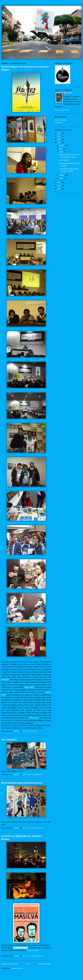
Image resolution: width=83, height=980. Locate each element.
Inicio (28, 964)
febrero (62, 175)
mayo (61, 152)
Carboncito (59, 123)
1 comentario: (32, 731)
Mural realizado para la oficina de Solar (22, 783)
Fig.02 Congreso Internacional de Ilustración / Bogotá (25, 68)
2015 (59, 133)
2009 (59, 189)
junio (61, 149)
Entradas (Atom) (17, 968)
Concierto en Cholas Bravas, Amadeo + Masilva (22, 838)
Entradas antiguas (45, 964)
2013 (59, 139)
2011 (59, 182)
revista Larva (34, 718)
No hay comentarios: (35, 775)
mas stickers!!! (9, 740)
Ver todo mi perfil (62, 110)
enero (62, 178)
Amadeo (69, 93)
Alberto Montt (29, 687)
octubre (62, 145)
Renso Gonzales (33, 950)
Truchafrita (5, 680)
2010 (59, 186)
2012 (59, 143)
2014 (59, 136)
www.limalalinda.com (21, 948)
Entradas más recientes (10, 964)
